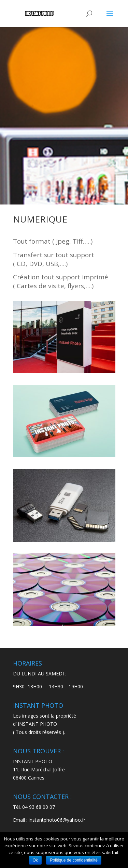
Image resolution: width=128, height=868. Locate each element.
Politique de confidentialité (74, 860)
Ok (35, 860)
